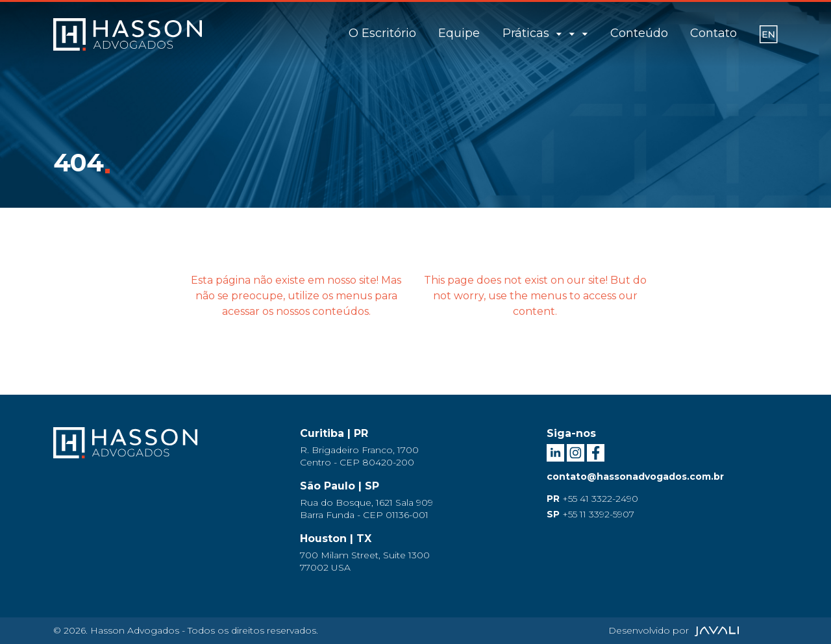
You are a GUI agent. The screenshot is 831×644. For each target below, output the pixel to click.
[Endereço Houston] (415, 553)
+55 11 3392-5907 (590, 514)
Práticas (552, 33)
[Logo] (128, 34)
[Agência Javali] (715, 630)
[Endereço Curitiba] (415, 448)
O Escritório (395, 33)
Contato (713, 33)
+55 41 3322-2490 (592, 499)
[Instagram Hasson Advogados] (577, 452)
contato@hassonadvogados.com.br (635, 477)
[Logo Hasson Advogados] (125, 451)
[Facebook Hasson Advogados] (596, 452)
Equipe (472, 33)
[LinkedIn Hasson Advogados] (557, 452)
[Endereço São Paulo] (415, 501)
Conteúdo (639, 33)
